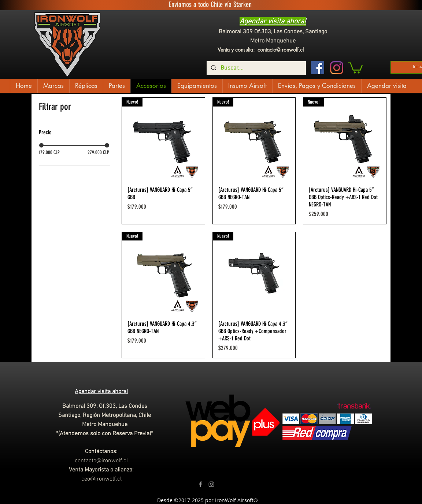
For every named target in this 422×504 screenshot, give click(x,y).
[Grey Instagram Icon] (211, 484)
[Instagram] (337, 68)
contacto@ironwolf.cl (281, 50)
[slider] (41, 145)
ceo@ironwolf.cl (101, 479)
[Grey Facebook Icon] (200, 484)
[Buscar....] (256, 68)
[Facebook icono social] (318, 68)
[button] (355, 67)
